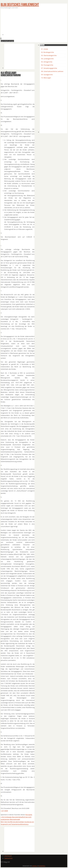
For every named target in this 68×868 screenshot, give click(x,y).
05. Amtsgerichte (47, 62)
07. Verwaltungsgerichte (49, 68)
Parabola (35, 866)
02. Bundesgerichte (48, 52)
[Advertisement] (36, 23)
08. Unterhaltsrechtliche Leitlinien (52, 71)
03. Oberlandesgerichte (49, 55)
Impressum (8, 856)
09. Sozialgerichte (47, 75)
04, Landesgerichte (47, 59)
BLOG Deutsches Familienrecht (20, 5)
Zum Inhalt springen (7, 41)
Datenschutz (8, 858)
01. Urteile (45, 49)
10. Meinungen (46, 78)
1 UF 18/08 (4, 811)
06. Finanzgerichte (47, 65)
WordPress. (42, 866)
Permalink (29, 815)
